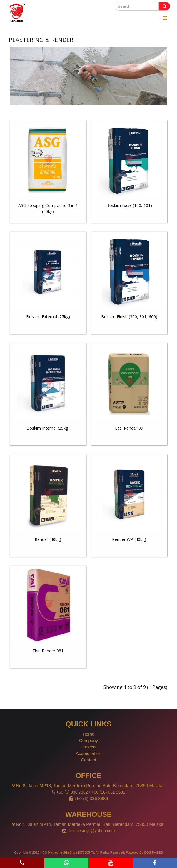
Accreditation (89, 753)
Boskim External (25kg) (48, 317)
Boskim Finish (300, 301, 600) (129, 317)
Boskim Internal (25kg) (48, 428)
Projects (88, 747)
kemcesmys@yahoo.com (92, 831)
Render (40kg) (48, 539)
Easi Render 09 (129, 428)
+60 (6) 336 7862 (72, 792)
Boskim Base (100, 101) (129, 205)
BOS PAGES (153, 852)
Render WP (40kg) (129, 539)
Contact (88, 760)
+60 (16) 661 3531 (108, 792)
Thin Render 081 (48, 651)
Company (88, 740)
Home (88, 734)
